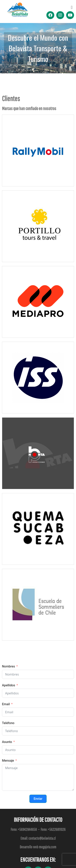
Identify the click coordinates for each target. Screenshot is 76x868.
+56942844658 (27, 829)
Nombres (8, 666)
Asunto (7, 742)
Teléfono (8, 723)
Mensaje (8, 761)
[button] (72, 8)
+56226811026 (57, 829)
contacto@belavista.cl (42, 838)
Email (6, 704)
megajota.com (48, 847)
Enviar (38, 799)
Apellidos (9, 685)
